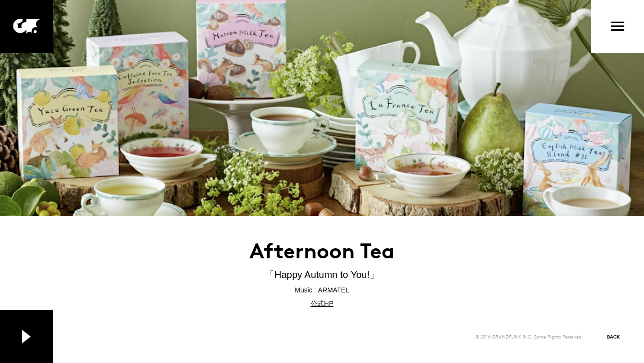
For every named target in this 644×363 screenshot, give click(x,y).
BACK (613, 336)
